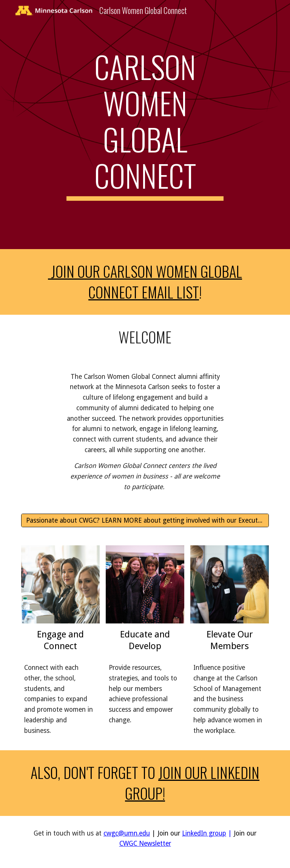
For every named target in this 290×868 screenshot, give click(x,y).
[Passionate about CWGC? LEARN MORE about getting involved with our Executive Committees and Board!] (145, 520)
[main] (145, 125)
